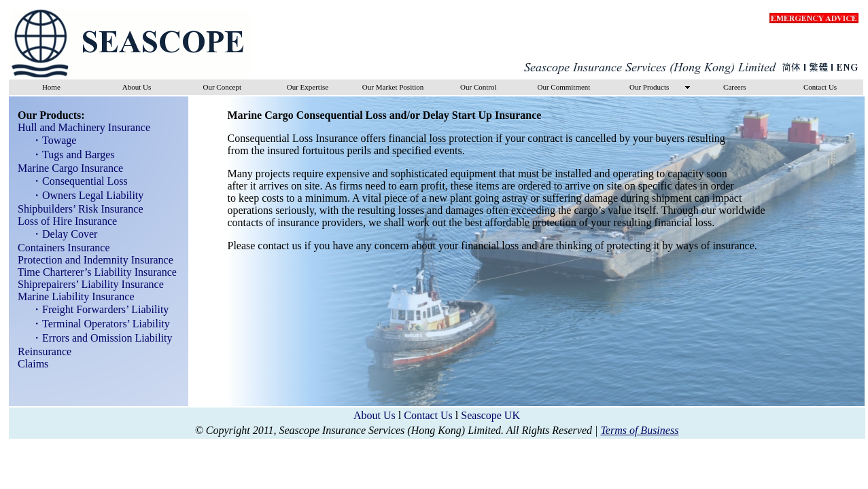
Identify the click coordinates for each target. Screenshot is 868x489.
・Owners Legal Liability (83, 195)
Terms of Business (639, 430)
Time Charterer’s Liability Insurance (93, 272)
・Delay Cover (60, 234)
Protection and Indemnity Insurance (91, 260)
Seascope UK (490, 415)
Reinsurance (40, 351)
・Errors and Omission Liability (98, 338)
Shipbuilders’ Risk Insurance (76, 209)
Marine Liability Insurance (72, 296)
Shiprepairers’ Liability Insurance (87, 284)
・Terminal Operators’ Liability (97, 324)
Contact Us (428, 415)
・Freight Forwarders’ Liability (96, 309)
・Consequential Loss (75, 181)
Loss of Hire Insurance (63, 221)
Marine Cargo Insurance (66, 168)
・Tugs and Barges (69, 155)
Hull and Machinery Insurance (80, 127)
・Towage (50, 140)
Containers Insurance (60, 248)
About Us (375, 415)
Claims (29, 364)
